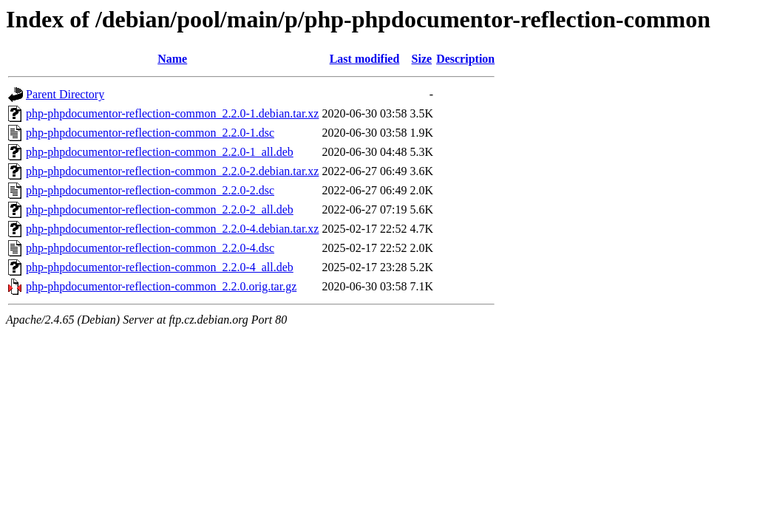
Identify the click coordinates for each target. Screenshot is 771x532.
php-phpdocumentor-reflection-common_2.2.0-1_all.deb (160, 152)
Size (422, 59)
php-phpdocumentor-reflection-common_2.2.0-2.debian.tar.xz (172, 171)
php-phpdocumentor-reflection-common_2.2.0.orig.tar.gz (161, 286)
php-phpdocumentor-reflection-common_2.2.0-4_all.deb (160, 267)
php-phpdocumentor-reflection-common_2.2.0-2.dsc (150, 190)
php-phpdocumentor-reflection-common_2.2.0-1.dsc (150, 133)
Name (172, 59)
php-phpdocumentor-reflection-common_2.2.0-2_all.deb (160, 209)
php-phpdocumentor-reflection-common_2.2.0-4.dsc (150, 248)
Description (465, 59)
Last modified (365, 59)
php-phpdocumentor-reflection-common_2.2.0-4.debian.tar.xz (172, 229)
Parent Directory (65, 94)
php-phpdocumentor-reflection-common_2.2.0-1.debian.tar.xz (172, 113)
